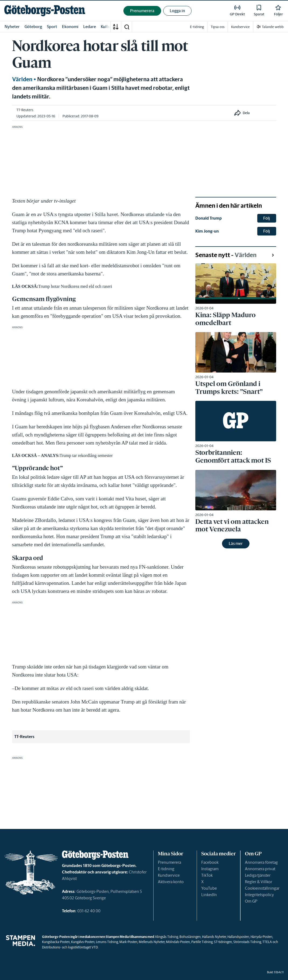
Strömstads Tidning (247, 942)
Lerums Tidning (107, 942)
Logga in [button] (177, 11)
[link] (45, 11)
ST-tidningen (223, 942)
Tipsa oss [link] (218, 27)
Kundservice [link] (240, 27)
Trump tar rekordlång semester (86, 455)
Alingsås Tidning (166, 937)
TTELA (267, 942)
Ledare (90, 27)
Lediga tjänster (258, 875)
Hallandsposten (238, 937)
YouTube (209, 888)
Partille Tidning (202, 942)
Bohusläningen (190, 937)
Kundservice (169, 875)
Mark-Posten (128, 942)
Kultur (106, 27)
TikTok (207, 875)
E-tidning (166, 869)
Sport (52, 27)
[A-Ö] (116, 27)
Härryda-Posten (261, 937)
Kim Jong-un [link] (207, 231)
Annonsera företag (261, 862)
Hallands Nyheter (214, 937)
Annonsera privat (260, 869)
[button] (127, 27)
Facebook (210, 862)
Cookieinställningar (262, 888)
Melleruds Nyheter (152, 942)
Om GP (251, 901)
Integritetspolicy (259, 895)
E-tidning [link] (197, 27)
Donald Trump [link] (209, 218)
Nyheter (12, 27)
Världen (22, 79)
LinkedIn (209, 895)
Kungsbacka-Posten (56, 942)
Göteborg (33, 27)
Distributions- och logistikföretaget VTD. (70, 947)
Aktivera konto (171, 882)
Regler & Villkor (258, 882)
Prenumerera (169, 862)
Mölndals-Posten (178, 942)
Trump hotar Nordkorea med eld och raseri (75, 286)
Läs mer (236, 543)
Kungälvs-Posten (83, 942)
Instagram (210, 869)
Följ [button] (267, 218)
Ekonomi (70, 27)
